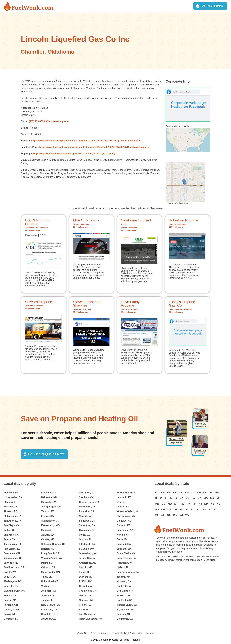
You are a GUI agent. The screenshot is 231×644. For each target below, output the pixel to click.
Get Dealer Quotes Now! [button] (46, 454)
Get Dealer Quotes (212, 6)
